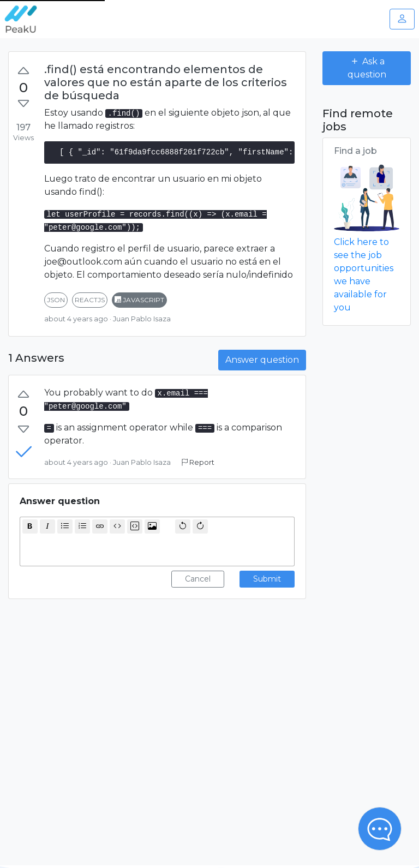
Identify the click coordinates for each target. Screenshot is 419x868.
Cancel (198, 579)
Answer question (262, 360)
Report (198, 462)
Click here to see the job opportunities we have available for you (364, 275)
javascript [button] (139, 300)
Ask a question (367, 68)
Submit (267, 579)
